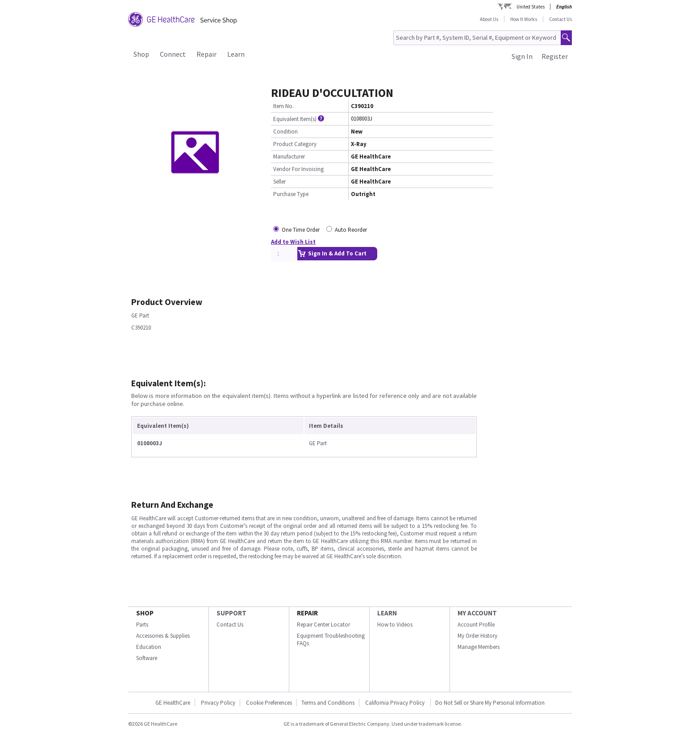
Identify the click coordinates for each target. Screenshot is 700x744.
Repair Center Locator (323, 625)
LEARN (387, 613)
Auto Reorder (351, 230)
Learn (236, 54)
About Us (489, 19)
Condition (285, 132)
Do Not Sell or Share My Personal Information (490, 703)
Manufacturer (289, 157)
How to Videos (395, 625)
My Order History (477, 636)
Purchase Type (291, 194)
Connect (173, 54)
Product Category (295, 144)
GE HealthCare (173, 703)
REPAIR (307, 613)
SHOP (145, 613)
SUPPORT (231, 613)
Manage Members (479, 647)
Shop (141, 54)
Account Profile (476, 625)
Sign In (522, 56)
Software (147, 658)
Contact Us (560, 19)
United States (531, 7)
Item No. (283, 106)
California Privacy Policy (396, 703)
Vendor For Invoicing (298, 169)
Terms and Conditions (328, 703)
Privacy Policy (218, 703)
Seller (279, 182)
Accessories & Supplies (163, 636)
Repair (206, 54)
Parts (142, 625)
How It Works (524, 19)
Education (149, 647)
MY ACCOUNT (477, 613)
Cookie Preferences (269, 703)
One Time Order (301, 230)
